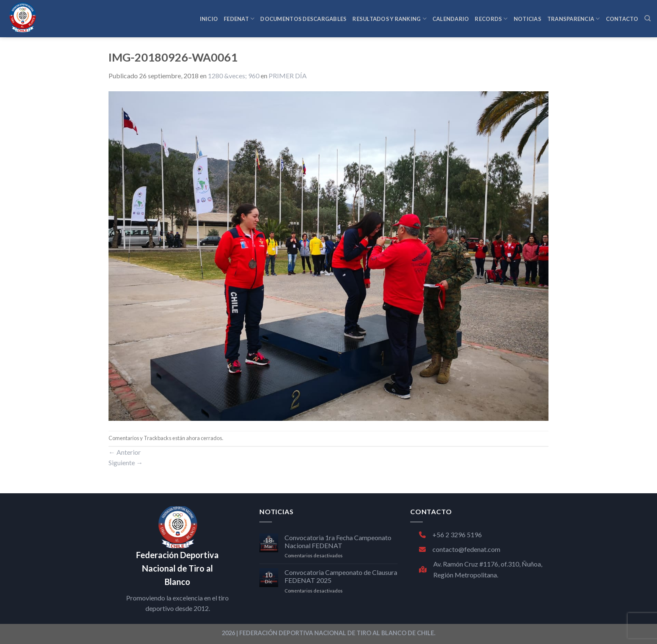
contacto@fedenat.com (460, 549)
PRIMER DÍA (288, 76)
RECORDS (491, 19)
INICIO (209, 19)
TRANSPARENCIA (574, 19)
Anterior (125, 452)
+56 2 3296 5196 (450, 535)
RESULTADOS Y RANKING (389, 19)
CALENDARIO (451, 19)
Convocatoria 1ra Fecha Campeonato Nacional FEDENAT (338, 541)
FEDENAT (239, 19)
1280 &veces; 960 (234, 76)
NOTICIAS (528, 19)
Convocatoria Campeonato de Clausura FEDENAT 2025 (341, 576)
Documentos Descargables (303, 19)
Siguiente (126, 462)
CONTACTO (622, 19)
